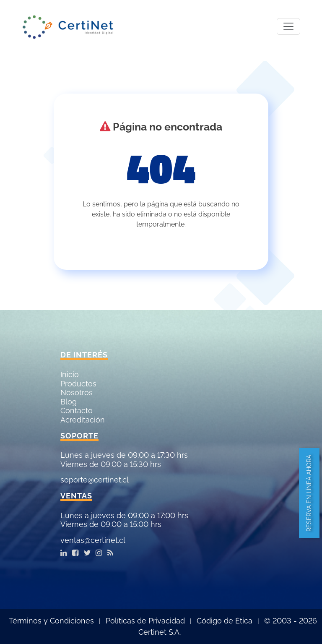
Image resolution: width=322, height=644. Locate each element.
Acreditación (83, 420)
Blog (69, 402)
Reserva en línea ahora (309, 493)
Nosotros (77, 392)
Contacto (77, 411)
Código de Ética (225, 621)
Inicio (70, 374)
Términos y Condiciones (51, 621)
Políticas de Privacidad (145, 621)
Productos (78, 384)
